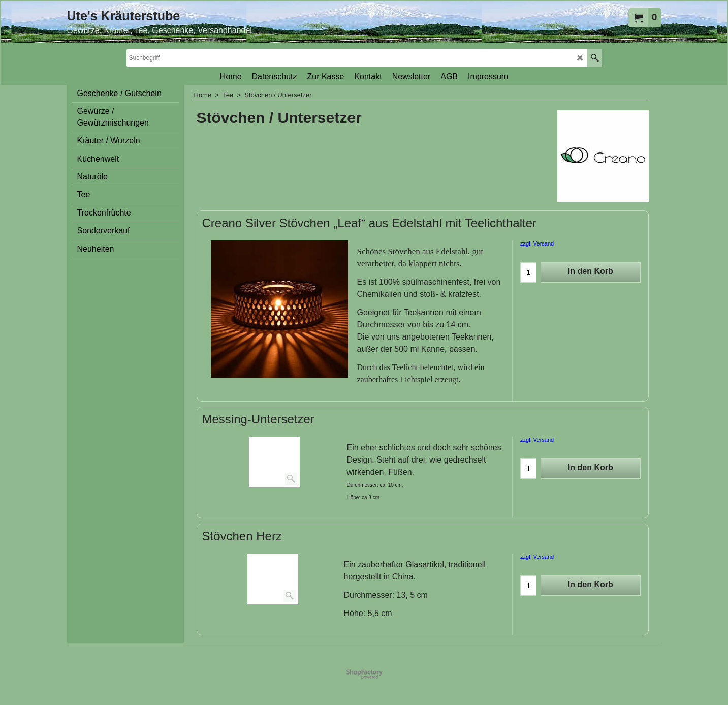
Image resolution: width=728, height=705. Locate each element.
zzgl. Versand (537, 243)
